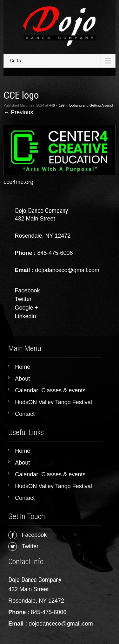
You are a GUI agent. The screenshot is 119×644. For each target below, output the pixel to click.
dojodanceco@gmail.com (61, 624)
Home (23, 367)
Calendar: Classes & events (50, 390)
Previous (18, 112)
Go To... (17, 61)
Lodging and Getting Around (91, 105)
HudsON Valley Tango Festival (53, 402)
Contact (25, 414)
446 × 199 (57, 105)
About (22, 379)
